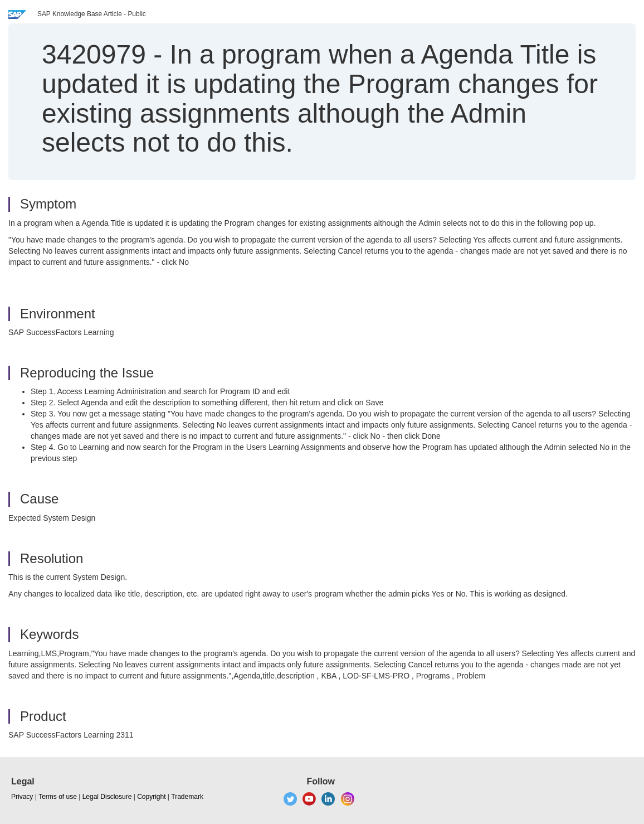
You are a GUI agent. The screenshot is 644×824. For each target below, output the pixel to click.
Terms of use (58, 797)
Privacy (22, 797)
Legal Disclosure (107, 797)
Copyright (151, 797)
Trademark (187, 797)
